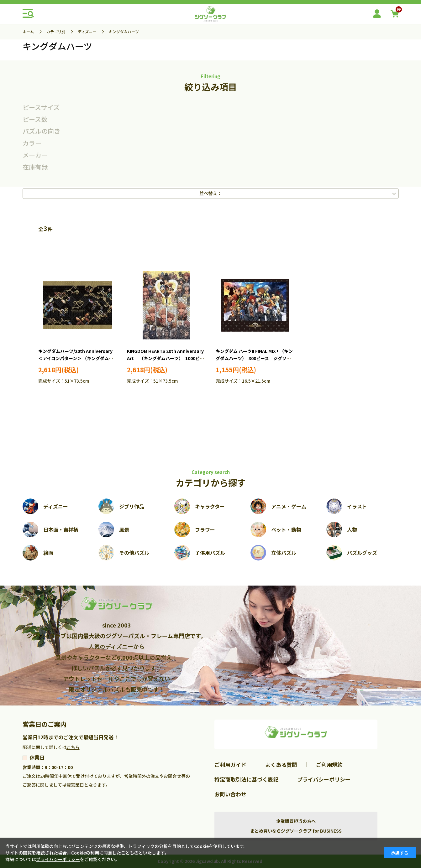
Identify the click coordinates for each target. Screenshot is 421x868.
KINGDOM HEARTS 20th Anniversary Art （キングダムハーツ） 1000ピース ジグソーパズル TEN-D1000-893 (166, 359)
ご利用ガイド (230, 765)
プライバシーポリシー (324, 779)
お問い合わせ (230, 794)
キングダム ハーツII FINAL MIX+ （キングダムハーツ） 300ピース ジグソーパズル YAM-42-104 (254, 359)
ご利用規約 (329, 765)
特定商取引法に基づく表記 (246, 779)
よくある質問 (281, 765)
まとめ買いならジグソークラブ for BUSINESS (296, 831)
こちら (73, 747)
